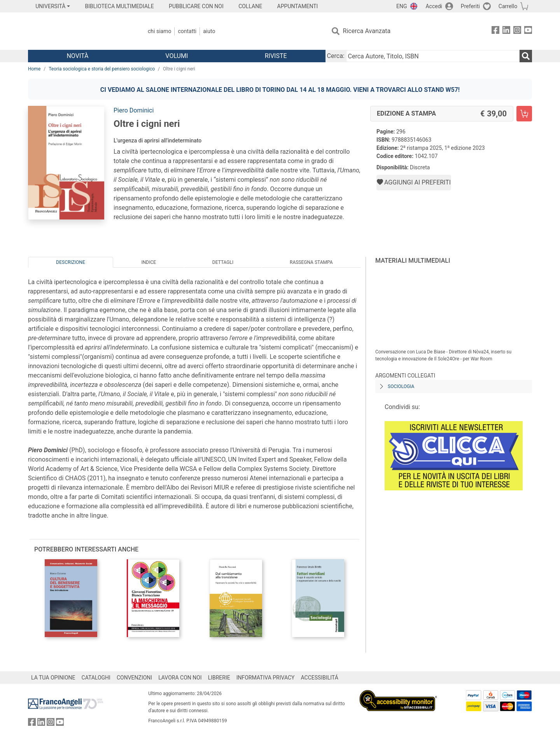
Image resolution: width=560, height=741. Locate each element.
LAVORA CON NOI (180, 678)
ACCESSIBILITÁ (320, 678)
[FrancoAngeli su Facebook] (495, 31)
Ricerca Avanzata (367, 31)
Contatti (187, 31)
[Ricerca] (526, 56)
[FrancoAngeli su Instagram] (517, 31)
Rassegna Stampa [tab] (311, 262)
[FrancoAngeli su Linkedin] (506, 31)
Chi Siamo (159, 31)
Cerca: (336, 56)
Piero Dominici (134, 110)
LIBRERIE (219, 678)
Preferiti (470, 6)
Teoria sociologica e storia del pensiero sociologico (102, 69)
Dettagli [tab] (223, 262)
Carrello (508, 6)
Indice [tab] (149, 262)
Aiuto (209, 31)
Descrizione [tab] (70, 262)
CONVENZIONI (134, 678)
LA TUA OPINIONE (53, 678)
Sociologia (401, 386)
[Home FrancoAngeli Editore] (80, 31)
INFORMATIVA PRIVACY (266, 678)
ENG (402, 6)
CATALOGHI (96, 678)
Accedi (434, 6)
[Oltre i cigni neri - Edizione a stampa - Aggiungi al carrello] (524, 114)
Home (34, 69)
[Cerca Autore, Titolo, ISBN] (433, 56)
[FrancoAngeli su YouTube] (528, 31)
